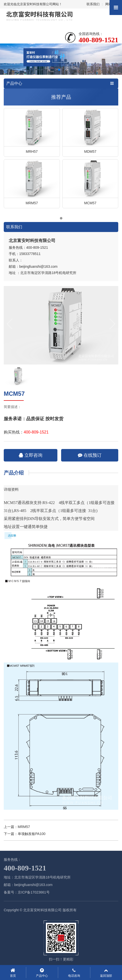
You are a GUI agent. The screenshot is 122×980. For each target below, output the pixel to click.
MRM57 (24, 827)
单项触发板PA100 (32, 834)
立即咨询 (31, 455)
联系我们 (93, 4)
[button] (59, 70)
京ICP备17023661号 (34, 892)
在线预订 (90, 455)
